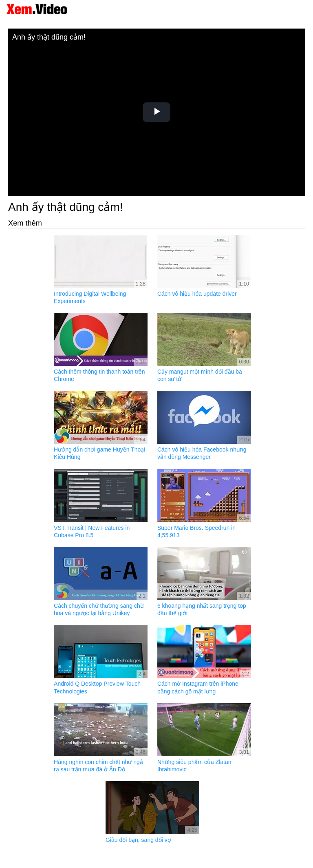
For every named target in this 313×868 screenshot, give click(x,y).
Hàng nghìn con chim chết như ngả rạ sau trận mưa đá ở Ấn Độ (98, 766)
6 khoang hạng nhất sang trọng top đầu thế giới (202, 609)
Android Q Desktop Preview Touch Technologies (97, 687)
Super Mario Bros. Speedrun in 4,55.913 (196, 531)
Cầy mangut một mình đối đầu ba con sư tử (200, 375)
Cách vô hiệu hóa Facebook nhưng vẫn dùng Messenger (202, 453)
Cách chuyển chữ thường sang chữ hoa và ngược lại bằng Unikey (99, 609)
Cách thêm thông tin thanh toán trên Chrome (99, 375)
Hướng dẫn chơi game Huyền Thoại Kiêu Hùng (99, 453)
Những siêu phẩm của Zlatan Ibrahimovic (194, 766)
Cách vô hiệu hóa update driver (197, 294)
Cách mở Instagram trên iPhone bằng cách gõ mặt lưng (198, 687)
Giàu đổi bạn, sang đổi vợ (138, 840)
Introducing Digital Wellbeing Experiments (90, 297)
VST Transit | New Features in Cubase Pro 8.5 (92, 531)
